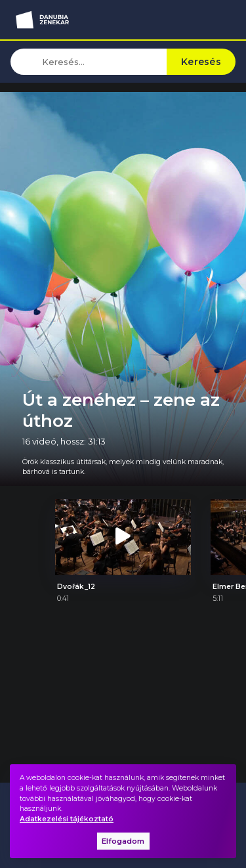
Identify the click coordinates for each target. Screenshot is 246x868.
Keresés (201, 62)
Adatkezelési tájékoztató (67, 819)
